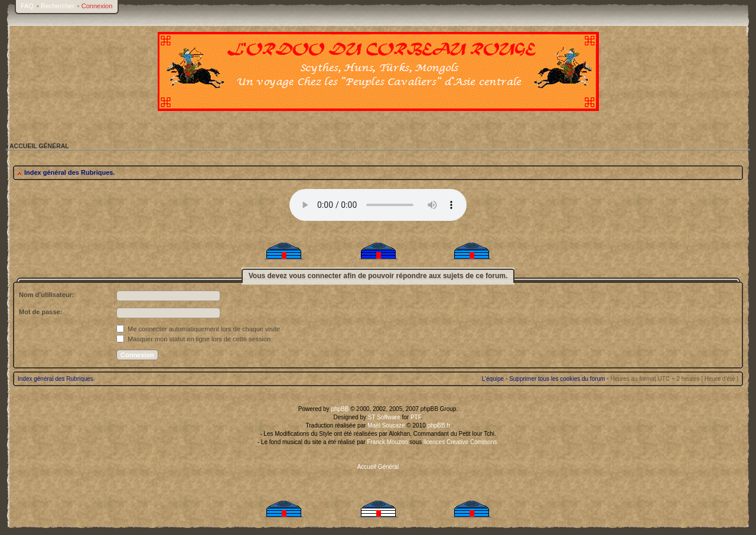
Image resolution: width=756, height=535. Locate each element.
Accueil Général (378, 467)
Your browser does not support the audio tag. (378, 205)
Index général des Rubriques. (69, 172)
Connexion (97, 6)
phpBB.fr (439, 425)
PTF (416, 417)
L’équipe (493, 379)
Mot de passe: (40, 312)
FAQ (27, 6)
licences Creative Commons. (461, 442)
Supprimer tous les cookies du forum (557, 379)
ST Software (384, 417)
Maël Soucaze (386, 425)
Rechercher (58, 6)
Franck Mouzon (387, 442)
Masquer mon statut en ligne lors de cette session (193, 339)
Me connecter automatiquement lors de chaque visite (198, 329)
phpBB (340, 409)
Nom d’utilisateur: (47, 295)
